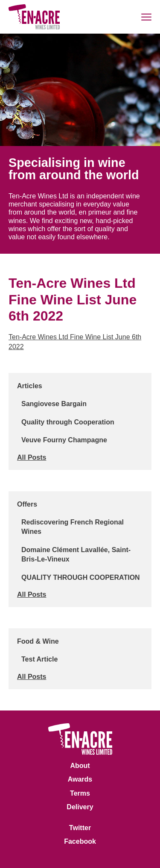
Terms (80, 793)
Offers (27, 504)
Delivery (80, 807)
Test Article (39, 659)
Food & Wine (38, 641)
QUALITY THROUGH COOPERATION (81, 577)
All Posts (32, 457)
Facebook (80, 841)
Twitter (80, 828)
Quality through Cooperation (68, 422)
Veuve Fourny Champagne (64, 440)
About (80, 766)
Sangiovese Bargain (54, 404)
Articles (30, 386)
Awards (80, 779)
